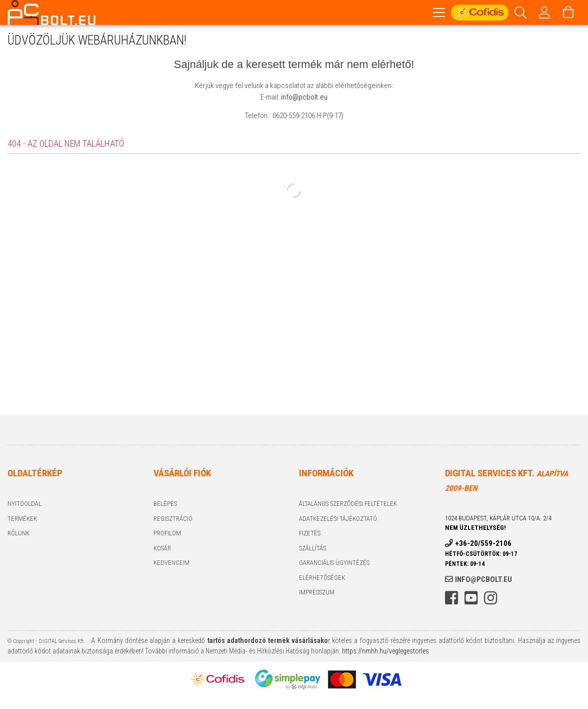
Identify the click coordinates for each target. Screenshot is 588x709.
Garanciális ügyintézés (334, 564)
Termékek (22, 520)
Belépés (165, 505)
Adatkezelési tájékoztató (338, 520)
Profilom (167, 535)
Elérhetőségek (322, 579)
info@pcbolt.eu (304, 99)
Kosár (162, 550)
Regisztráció (173, 520)
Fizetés (310, 535)
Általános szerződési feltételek (348, 505)
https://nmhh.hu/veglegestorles (385, 652)
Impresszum (317, 594)
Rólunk (18, 535)
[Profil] (544, 13)
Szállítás (312, 550)
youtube (471, 599)
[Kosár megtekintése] (568, 13)
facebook (451, 599)
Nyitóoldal (24, 505)
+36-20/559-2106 (483, 545)
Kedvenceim (171, 564)
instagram (490, 599)
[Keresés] (520, 13)
